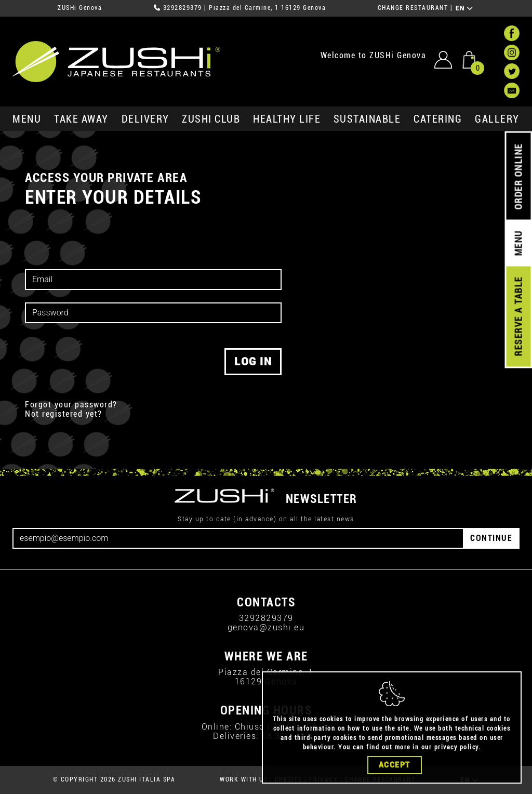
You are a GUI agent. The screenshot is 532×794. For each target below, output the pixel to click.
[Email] (238, 538)
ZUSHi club (211, 119)
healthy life (287, 119)
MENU (27, 119)
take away (81, 119)
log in (253, 362)
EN (465, 8)
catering (438, 119)
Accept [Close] (395, 765)
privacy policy (456, 747)
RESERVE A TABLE (518, 316)
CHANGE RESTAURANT (413, 8)
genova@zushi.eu (266, 627)
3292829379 (183, 8)
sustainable (367, 119)
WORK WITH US (244, 779)
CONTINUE (491, 538)
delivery (145, 119)
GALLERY (497, 119)
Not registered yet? (64, 414)
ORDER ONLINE (518, 177)
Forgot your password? (71, 405)
